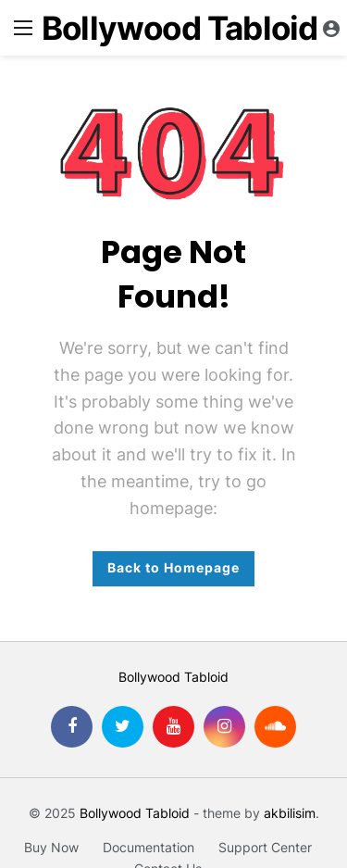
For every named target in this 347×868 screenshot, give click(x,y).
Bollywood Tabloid (180, 28)
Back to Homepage (173, 567)
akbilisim (290, 813)
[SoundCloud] (275, 727)
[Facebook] (72, 727)
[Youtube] (173, 727)
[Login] (331, 28)
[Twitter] (123, 727)
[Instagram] (224, 727)
